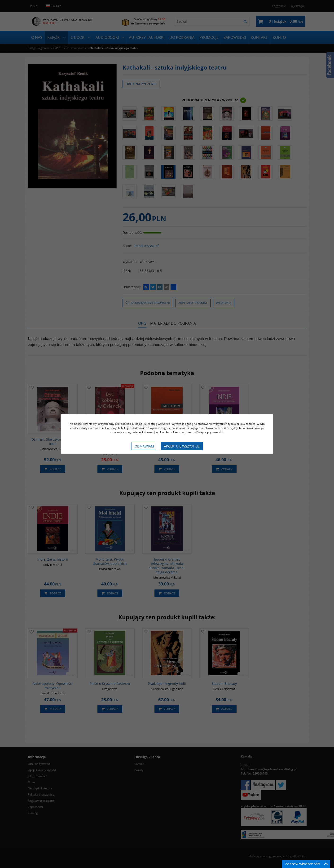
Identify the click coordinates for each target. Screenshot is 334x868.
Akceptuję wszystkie (182, 446)
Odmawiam (144, 446)
